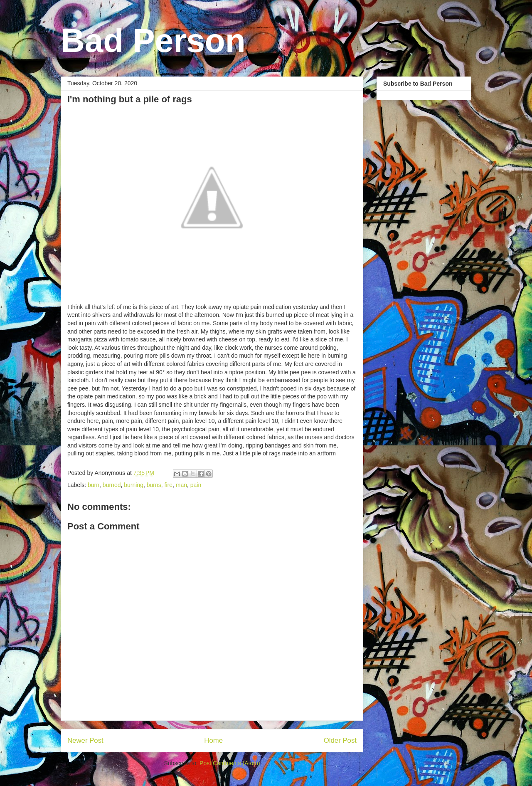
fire (169, 485)
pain (196, 485)
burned (112, 485)
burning (134, 485)
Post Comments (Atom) (230, 763)
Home (213, 740)
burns (154, 485)
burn (94, 485)
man (181, 485)
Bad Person (153, 41)
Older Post (340, 740)
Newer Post (85, 740)
